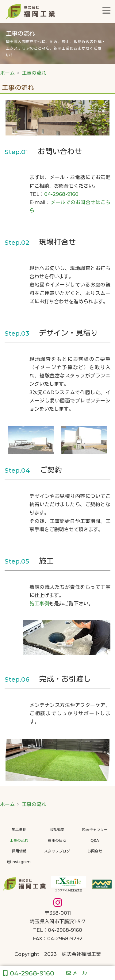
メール (77, 973)
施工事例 (39, 604)
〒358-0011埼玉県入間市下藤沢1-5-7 (57, 913)
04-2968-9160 (61, 194)
